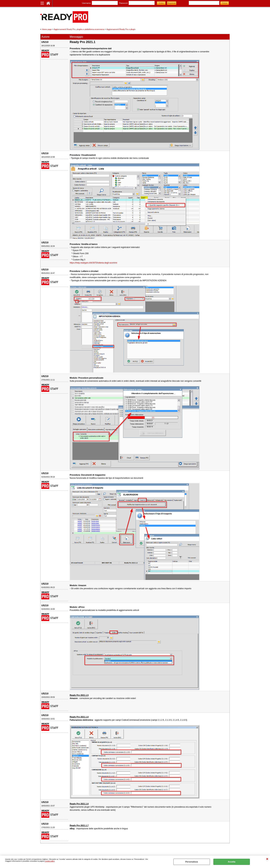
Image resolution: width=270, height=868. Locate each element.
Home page (47, 29)
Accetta (232, 862)
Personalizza (192, 862)
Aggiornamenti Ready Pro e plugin (121, 29)
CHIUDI (267, 859)
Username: (87, 3)
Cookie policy (50, 861)
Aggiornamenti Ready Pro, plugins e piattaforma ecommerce (79, 29)
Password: (124, 3)
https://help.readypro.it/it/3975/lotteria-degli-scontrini (93, 263)
